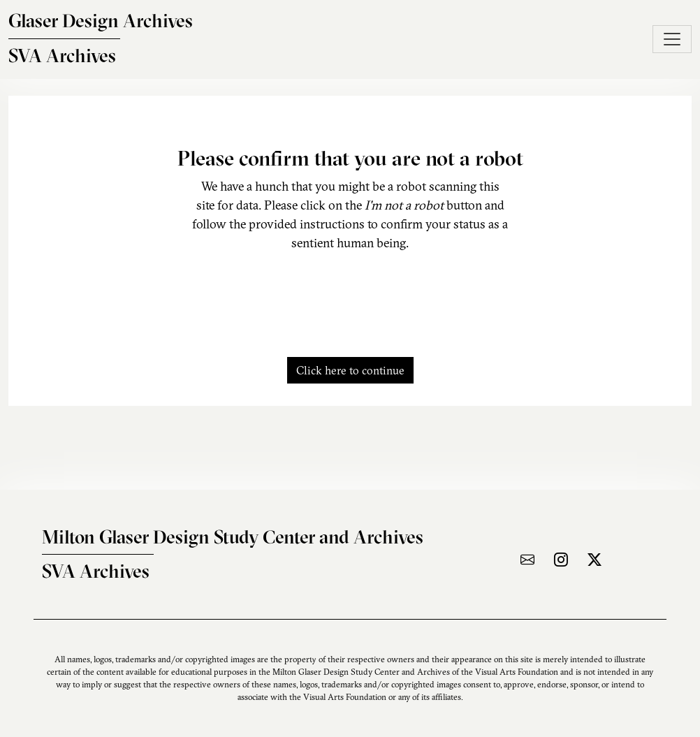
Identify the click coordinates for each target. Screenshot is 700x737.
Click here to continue (350, 370)
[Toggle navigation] (672, 39)
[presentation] (350, 296)
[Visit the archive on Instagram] (561, 559)
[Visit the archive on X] (595, 559)
